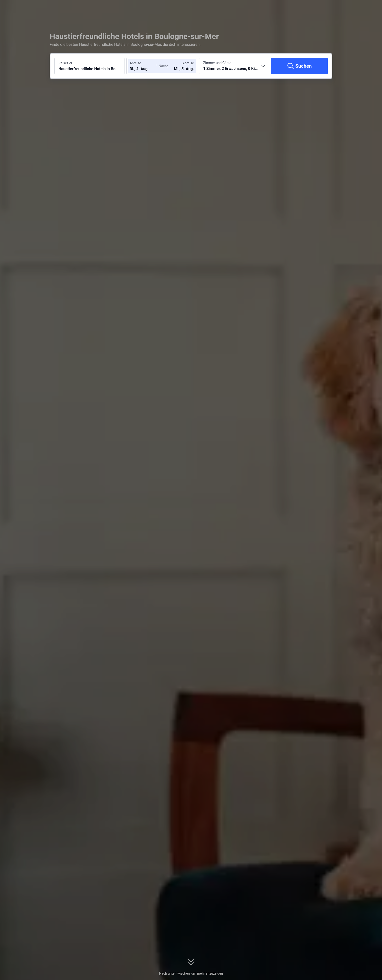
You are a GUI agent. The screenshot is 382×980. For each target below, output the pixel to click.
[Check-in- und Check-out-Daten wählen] (144, 66)
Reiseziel (65, 63)
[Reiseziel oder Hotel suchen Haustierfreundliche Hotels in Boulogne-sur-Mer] (89, 66)
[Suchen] (299, 66)
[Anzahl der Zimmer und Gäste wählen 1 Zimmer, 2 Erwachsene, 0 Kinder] (234, 66)
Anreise (135, 63)
